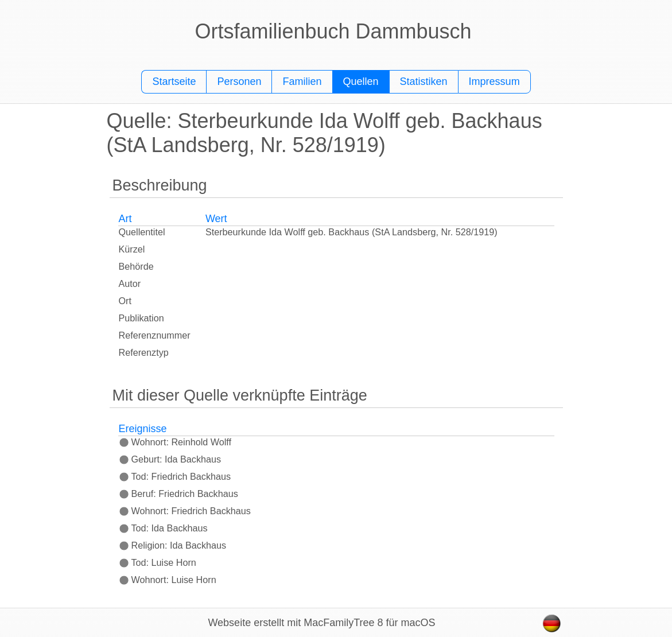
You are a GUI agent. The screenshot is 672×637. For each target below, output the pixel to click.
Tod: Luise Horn (158, 562)
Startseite (174, 81)
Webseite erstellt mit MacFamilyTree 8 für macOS (321, 623)
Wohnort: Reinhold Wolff (175, 442)
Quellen (361, 81)
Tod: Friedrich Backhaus (175, 476)
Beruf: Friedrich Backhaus (178, 494)
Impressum (494, 81)
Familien (302, 81)
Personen (239, 81)
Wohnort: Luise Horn (168, 580)
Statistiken (424, 81)
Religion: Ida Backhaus (173, 545)
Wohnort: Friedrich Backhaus (185, 511)
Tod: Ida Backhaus (163, 528)
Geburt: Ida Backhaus (170, 459)
